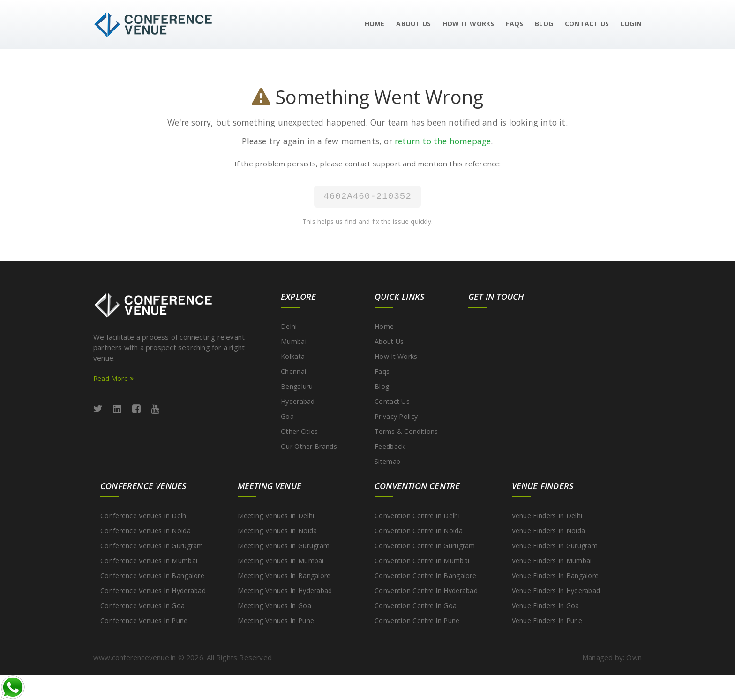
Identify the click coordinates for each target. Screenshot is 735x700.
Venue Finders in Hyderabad (556, 591)
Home (375, 24)
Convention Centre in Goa (416, 606)
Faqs (382, 371)
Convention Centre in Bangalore (425, 576)
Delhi (289, 326)
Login (631, 24)
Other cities (300, 431)
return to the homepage (443, 141)
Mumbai (294, 341)
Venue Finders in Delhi (547, 516)
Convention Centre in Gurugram (425, 546)
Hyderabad (298, 401)
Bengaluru (297, 386)
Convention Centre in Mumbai (422, 561)
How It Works (468, 24)
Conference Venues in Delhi (144, 516)
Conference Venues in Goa (142, 606)
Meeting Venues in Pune (276, 621)
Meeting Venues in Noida (277, 531)
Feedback (390, 446)
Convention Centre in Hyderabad (426, 591)
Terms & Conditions (406, 431)
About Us (413, 24)
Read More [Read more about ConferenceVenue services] (113, 378)
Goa (287, 416)
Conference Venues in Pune (144, 621)
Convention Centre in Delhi (417, 516)
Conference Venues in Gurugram (152, 546)
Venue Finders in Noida (549, 531)
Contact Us (587, 24)
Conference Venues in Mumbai (149, 561)
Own (634, 657)
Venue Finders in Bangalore (555, 576)
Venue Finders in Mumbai (552, 561)
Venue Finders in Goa (546, 606)
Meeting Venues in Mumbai (281, 561)
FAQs (514, 24)
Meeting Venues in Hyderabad (285, 591)
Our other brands (309, 446)
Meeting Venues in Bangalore (284, 576)
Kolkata (293, 356)
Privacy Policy (396, 416)
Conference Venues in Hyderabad (153, 591)
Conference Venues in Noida (146, 531)
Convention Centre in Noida (419, 531)
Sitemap (387, 461)
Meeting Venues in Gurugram (284, 546)
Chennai (293, 371)
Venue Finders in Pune (547, 621)
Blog (544, 24)
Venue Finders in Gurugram (555, 546)
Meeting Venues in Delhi (276, 516)
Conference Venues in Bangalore (152, 576)
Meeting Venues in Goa (274, 606)
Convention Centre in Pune (417, 621)
